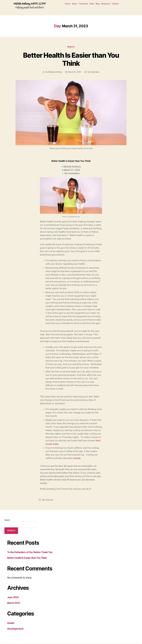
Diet (44, 500)
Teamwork (83, 4)
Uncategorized (15, 629)
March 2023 (14, 603)
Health (71, 47)
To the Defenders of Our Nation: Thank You (30, 552)
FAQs (92, 4)
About (74, 4)
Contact (115, 4)
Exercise (50, 500)
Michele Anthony (55, 72)
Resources (106, 4)
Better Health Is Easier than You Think (71, 59)
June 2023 (13, 597)
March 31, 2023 (75, 72)
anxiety (77, 458)
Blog (98, 4)
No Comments (93, 72)
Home (67, 4)
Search (7, 520)
